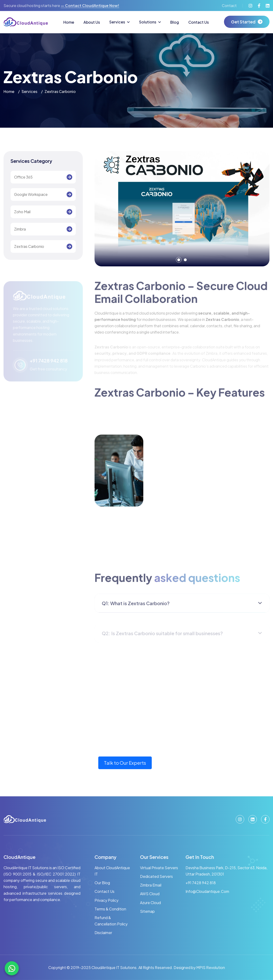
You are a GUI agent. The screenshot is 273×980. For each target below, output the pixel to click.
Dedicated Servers (156, 876)
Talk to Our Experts (125, 763)
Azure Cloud (150, 903)
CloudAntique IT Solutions (114, 967)
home (9, 92)
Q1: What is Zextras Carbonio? (136, 607)
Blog (175, 22)
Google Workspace (31, 195)
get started (243, 22)
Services (117, 22)
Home (69, 22)
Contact (229, 6)
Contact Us (199, 22)
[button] (179, 260)
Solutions (148, 22)
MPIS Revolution (211, 967)
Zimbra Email (151, 885)
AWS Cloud (150, 894)
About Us (92, 22)
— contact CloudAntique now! (90, 6)
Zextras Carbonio (29, 247)
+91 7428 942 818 (201, 883)
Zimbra (20, 229)
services (29, 92)
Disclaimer (103, 933)
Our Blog (102, 883)
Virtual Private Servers (159, 868)
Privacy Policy (106, 900)
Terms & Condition (110, 909)
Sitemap (147, 911)
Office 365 (23, 177)
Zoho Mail (22, 212)
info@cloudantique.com (207, 891)
